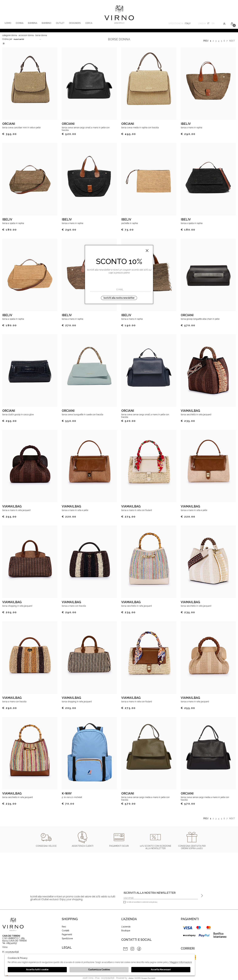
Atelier (131, 978)
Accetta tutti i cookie (37, 970)
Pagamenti (67, 935)
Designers (75, 23)
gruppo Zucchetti (148, 978)
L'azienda (126, 927)
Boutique (126, 931)
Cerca (89, 23)
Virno (119, 14)
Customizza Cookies (99, 970)
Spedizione (67, 938)
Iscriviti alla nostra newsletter (119, 298)
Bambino (47, 23)
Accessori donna (26, 35)
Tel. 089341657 (10, 943)
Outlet (60, 23)
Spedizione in (179, 24)
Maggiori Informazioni (181, 962)
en (213, 24)
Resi (64, 927)
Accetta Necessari (161, 970)
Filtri (4, 44)
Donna (20, 23)
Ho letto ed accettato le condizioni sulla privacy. (140, 902)
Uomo (8, 23)
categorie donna (10, 35)
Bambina (33, 23)
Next (232, 41)
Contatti (65, 931)
